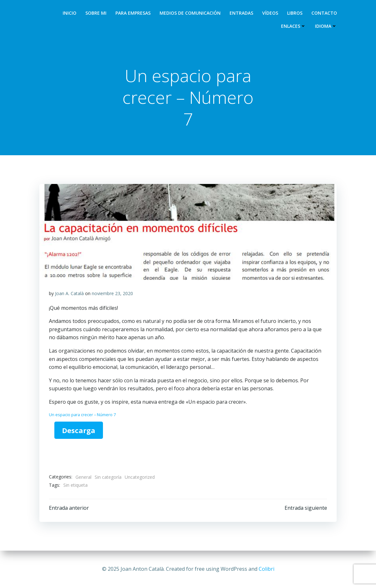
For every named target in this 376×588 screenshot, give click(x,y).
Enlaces (294, 26)
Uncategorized (140, 477)
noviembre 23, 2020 (112, 293)
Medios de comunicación (190, 13)
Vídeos (270, 13)
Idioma (326, 26)
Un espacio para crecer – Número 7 (82, 415)
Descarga (79, 430)
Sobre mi (96, 13)
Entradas (241, 13)
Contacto (324, 13)
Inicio (70, 13)
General (83, 477)
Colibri (266, 569)
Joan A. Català (69, 293)
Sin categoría (108, 477)
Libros (295, 13)
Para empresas (133, 13)
